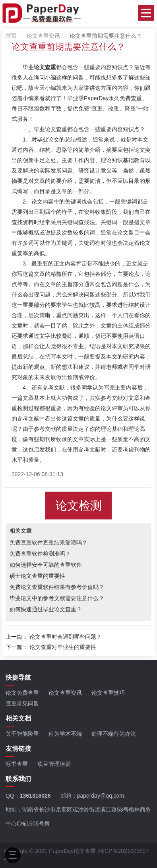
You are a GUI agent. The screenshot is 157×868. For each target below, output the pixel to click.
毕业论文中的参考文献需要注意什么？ (57, 598)
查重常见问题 (22, 703)
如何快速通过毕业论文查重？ (46, 609)
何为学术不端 (65, 734)
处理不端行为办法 (114, 734)
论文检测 (79, 506)
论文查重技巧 (108, 693)
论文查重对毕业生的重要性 (63, 647)
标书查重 (17, 764)
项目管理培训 (54, 764)
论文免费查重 (22, 693)
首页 (11, 36)
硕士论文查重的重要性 (37, 576)
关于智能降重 (22, 734)
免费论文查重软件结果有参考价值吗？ (57, 587)
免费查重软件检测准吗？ (40, 554)
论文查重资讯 (43, 36)
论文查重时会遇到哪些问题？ (66, 637)
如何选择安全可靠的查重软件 (46, 565)
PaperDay (96, 98)
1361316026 (35, 796)
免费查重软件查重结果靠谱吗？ (48, 542)
